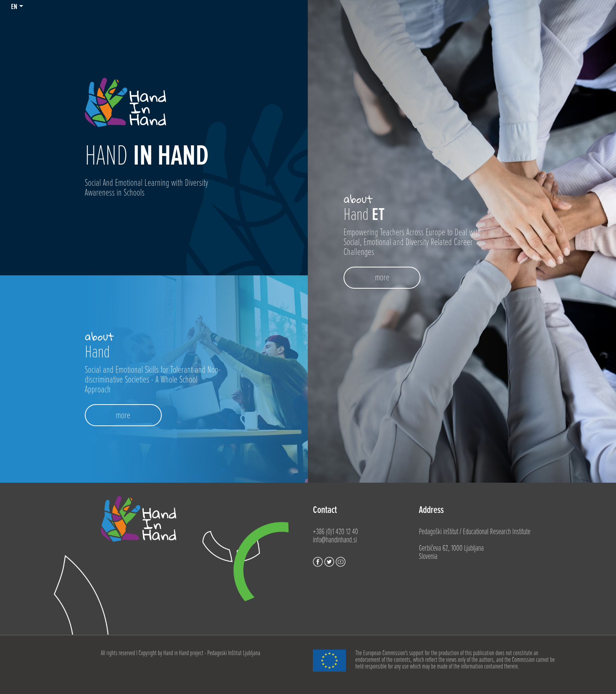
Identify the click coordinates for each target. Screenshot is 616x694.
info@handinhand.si (335, 540)
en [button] (14, 7)
